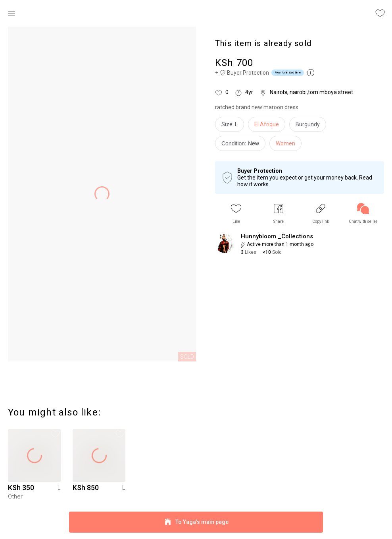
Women (285, 143)
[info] (242, 145)
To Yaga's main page (196, 522)
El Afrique (267, 124)
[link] (363, 213)
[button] (236, 213)
